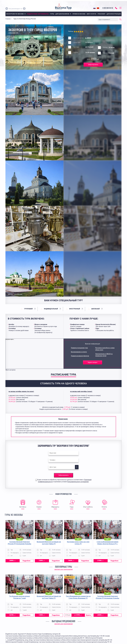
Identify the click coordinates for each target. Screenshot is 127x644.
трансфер (101, 14)
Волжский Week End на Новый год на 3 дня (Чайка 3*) (49, 543)
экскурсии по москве (16, 14)
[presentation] (28, 309)
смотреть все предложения (63, 569)
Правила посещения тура (79, 348)
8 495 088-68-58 (108, 8)
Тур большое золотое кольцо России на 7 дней (20, 597)
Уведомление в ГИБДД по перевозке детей (104, 355)
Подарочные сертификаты (38, 14)
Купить (88, 615)
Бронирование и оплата (79, 352)
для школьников (63, 14)
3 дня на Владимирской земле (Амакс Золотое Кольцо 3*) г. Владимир (107, 544)
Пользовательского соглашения (78, 482)
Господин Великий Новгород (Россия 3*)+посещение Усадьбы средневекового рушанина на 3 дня (20, 544)
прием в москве (79, 14)
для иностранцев (114, 14)
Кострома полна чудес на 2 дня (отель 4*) (78, 543)
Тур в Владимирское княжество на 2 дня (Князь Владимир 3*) (78, 597)
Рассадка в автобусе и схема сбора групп (105, 349)
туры (52, 14)
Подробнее (27, 561)
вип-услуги (92, 14)
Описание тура (13, 33)
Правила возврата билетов (80, 356)
